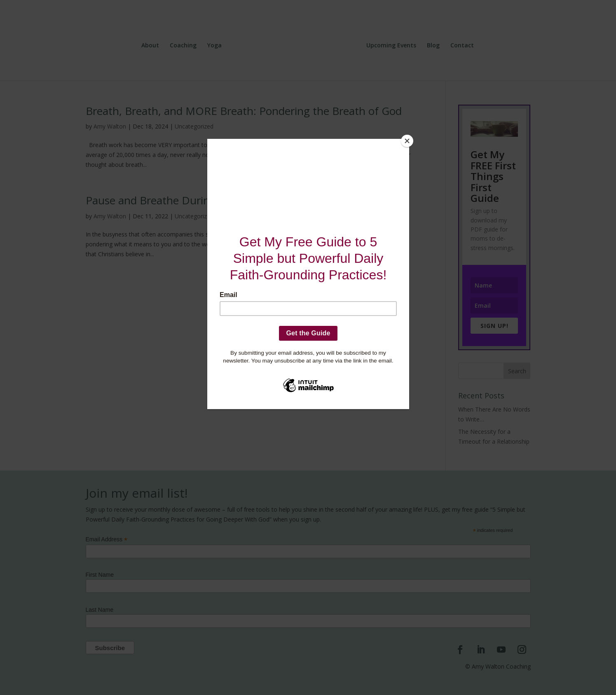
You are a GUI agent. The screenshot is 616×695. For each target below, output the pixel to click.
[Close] (407, 141)
